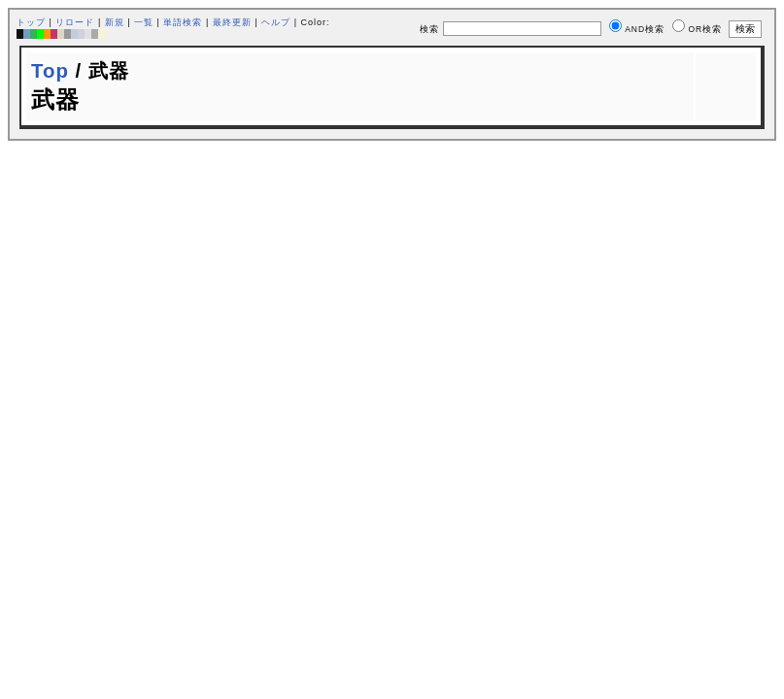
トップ (31, 22)
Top (50, 71)
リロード (75, 22)
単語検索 (183, 22)
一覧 (144, 22)
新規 (115, 22)
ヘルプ (276, 22)
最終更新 (232, 22)
